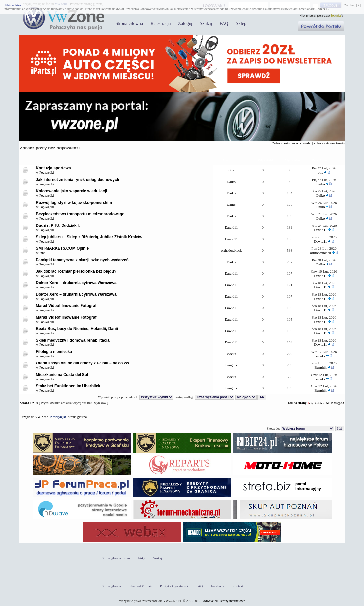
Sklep (241, 23)
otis (231, 170)
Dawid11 (231, 227)
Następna (337, 403)
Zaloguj (185, 23)
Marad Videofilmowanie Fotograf (66, 306)
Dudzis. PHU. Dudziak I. (58, 225)
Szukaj (206, 23)
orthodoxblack (231, 250)
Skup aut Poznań (141, 586)
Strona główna (77, 417)
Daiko (231, 182)
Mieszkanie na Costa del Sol (62, 375)
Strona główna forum (116, 558)
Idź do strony (297, 403)
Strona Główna (129, 23)
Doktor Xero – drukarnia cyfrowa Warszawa (76, 283)
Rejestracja (160, 23)
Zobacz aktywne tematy (329, 143)
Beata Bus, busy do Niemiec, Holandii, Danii (77, 329)
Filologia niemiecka (54, 352)
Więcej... (323, 9)
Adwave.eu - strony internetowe (224, 601)
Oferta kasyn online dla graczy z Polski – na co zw (82, 363)
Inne (42, 253)
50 (328, 403)
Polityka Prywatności (174, 586)
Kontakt (238, 586)
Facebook (218, 586)
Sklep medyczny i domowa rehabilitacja (73, 340)
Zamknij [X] (353, 5)
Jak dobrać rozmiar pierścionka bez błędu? (76, 271)
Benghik (231, 365)
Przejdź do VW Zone (34, 417)
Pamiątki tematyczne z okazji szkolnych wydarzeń (82, 260)
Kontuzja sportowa (53, 168)
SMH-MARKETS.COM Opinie (62, 248)
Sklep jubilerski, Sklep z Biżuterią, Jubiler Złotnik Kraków (89, 237)
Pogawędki (46, 173)
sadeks (231, 354)
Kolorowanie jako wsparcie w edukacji (71, 191)
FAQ (224, 23)
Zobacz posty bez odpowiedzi (292, 143)
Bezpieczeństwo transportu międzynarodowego (80, 214)
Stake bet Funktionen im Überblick (68, 386)
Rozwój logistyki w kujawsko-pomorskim (74, 203)
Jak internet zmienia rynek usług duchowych (77, 180)
